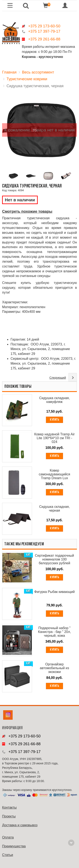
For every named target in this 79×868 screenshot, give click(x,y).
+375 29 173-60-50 (44, 26)
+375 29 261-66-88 (44, 39)
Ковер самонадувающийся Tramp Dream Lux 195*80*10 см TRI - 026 (54, 474)
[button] (26, 6)
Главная (9, 72)
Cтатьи (8, 855)
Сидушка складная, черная (54, 509)
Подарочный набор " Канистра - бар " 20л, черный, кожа (54, 632)
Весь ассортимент (38, 72)
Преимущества (14, 846)
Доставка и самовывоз (20, 825)
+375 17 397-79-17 (44, 31)
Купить (54, 420)
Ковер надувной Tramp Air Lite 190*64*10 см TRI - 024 (54, 438)
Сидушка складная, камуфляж (54, 400)
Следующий (58, 378)
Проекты (9, 816)
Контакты (9, 807)
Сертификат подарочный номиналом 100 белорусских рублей (55, 559)
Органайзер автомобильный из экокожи (54, 668)
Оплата (8, 837)
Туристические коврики (27, 79)
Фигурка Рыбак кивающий (55, 592)
